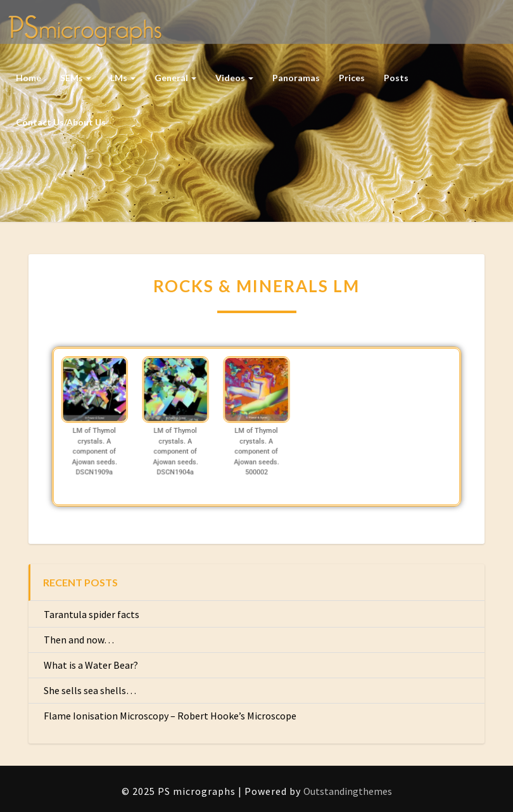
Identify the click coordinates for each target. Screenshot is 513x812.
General (175, 78)
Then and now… (79, 640)
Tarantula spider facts (92, 614)
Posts (396, 78)
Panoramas (296, 78)
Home (28, 78)
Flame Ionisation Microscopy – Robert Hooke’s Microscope (170, 716)
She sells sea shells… (90, 690)
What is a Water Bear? (91, 665)
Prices (352, 78)
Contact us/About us (61, 122)
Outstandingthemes (348, 791)
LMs (123, 78)
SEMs (76, 78)
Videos (234, 78)
